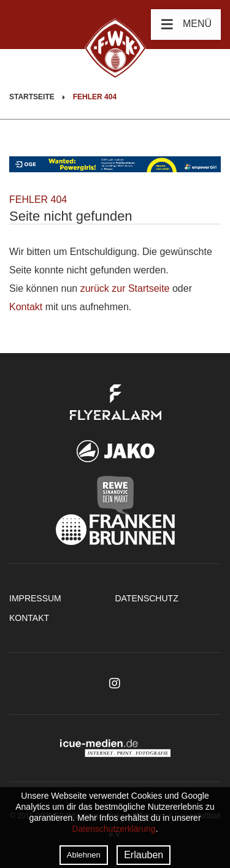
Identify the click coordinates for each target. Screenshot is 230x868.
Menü (186, 24)
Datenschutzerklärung (113, 829)
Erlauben (144, 855)
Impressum (35, 598)
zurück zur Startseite (125, 288)
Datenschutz (147, 598)
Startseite (32, 97)
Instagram (115, 683)
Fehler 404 (95, 97)
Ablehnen (84, 855)
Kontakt (26, 307)
